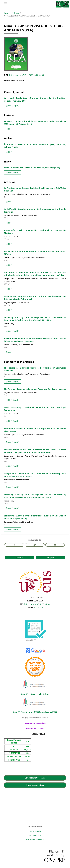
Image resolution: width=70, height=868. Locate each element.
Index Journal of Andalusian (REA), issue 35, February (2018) (32, 168)
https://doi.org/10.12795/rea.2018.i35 (26, 75)
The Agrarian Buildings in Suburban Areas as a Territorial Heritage (35, 389)
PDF (10, 129)
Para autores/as (35, 835)
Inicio (6, 13)
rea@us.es (39, 608)
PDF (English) (13, 106)
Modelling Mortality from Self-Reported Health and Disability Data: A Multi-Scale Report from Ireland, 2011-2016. (35, 319)
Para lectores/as (35, 831)
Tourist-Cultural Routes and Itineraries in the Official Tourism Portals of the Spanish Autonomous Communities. (35, 451)
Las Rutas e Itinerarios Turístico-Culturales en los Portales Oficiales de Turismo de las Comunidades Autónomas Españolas (35, 274)
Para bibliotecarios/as (35, 840)
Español (20, 558)
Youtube (55, 545)
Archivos (15, 13)
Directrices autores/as (35, 778)
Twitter (35, 545)
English (51, 558)
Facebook (14, 545)
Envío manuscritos (35, 785)
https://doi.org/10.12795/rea (37, 604)
